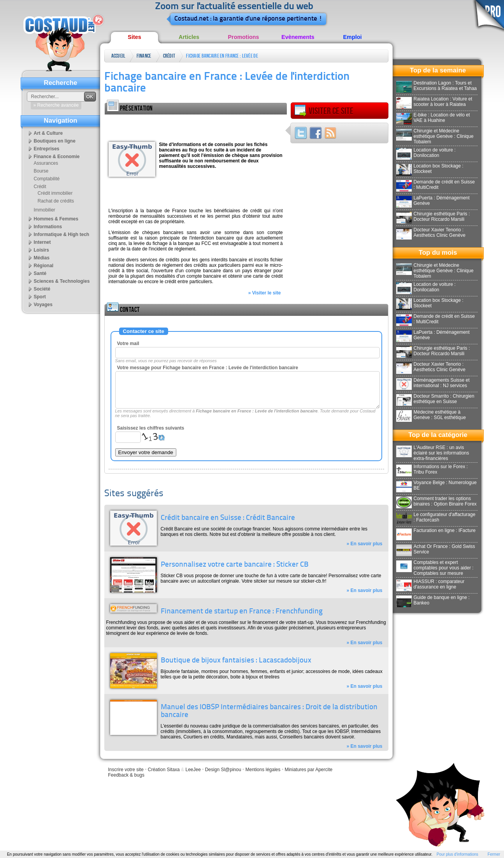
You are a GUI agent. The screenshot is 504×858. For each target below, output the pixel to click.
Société (42, 289)
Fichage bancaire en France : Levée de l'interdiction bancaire (222, 57)
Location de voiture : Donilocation (426, 153)
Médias (42, 258)
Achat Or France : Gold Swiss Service (436, 549)
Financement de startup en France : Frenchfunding (242, 612)
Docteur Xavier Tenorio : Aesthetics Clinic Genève (431, 233)
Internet (42, 242)
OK (90, 97)
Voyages (43, 305)
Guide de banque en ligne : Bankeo (433, 600)
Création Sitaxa (164, 770)
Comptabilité (47, 179)
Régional (44, 266)
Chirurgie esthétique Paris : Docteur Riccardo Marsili (433, 217)
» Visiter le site (265, 293)
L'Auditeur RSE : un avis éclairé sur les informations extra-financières (433, 453)
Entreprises (47, 149)
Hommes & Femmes (56, 219)
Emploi (353, 37)
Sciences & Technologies (62, 281)
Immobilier (45, 210)
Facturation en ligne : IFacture (436, 530)
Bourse (41, 171)
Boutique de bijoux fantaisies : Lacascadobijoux (236, 661)
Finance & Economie (144, 57)
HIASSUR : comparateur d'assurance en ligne (430, 584)
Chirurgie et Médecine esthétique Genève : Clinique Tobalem (435, 136)
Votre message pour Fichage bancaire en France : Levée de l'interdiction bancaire (208, 368)
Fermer (494, 854)
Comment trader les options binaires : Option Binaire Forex (436, 501)
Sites (134, 37)
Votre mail (128, 344)
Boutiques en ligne (55, 141)
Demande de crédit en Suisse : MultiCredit (436, 185)
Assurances (46, 163)
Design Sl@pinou (223, 770)
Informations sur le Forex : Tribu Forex (432, 469)
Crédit (169, 56)
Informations (48, 227)
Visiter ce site (324, 111)
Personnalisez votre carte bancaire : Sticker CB (235, 565)
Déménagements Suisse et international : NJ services (433, 383)
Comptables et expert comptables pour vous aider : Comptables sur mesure (435, 568)
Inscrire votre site (126, 770)
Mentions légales (263, 770)
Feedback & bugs (126, 775)
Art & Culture (48, 133)
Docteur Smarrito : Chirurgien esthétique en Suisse (435, 399)
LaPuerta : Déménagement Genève (433, 201)
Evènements (298, 37)
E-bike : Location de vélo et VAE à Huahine (433, 118)
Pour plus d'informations (457, 854)
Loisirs (41, 250)
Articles (189, 37)
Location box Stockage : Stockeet (430, 169)
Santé (40, 273)
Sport (40, 297)
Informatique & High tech (62, 234)
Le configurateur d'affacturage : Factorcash (436, 517)
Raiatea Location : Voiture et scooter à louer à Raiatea (434, 102)
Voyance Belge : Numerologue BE (436, 485)
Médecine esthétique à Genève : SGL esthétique (431, 415)
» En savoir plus (364, 544)
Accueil (119, 56)
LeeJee (193, 770)
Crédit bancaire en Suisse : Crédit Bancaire (228, 518)
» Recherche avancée (56, 105)
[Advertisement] (196, 126)
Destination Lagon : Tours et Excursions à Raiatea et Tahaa (437, 86)
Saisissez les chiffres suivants (151, 428)
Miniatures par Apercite (308, 770)
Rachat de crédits (56, 201)
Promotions (244, 37)
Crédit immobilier (55, 193)
